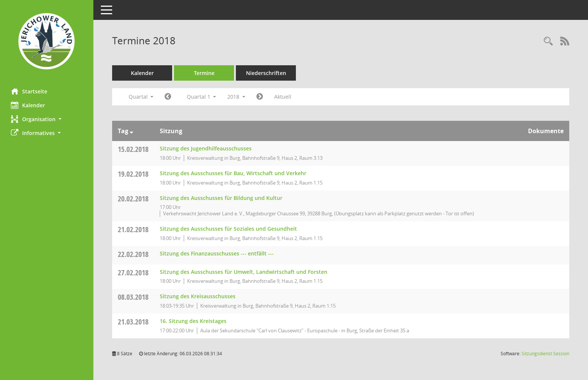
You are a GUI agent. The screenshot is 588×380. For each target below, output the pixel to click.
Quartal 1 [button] (202, 97)
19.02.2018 (133, 174)
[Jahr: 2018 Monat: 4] (260, 97)
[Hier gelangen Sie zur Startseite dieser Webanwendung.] (47, 41)
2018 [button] (237, 97)
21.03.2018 (133, 322)
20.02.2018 (133, 199)
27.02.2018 (133, 273)
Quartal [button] (141, 97)
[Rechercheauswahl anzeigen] (548, 41)
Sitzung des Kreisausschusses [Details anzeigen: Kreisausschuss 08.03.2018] (198, 296)
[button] (47, 119)
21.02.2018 (133, 229)
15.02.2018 (133, 149)
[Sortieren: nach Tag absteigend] (132, 131)
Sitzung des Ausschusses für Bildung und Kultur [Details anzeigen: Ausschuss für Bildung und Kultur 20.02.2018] (221, 198)
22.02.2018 (133, 254)
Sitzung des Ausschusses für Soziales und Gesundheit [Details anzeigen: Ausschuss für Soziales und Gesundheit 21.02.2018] (229, 229)
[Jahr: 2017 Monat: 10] (168, 97)
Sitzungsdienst (545, 354)
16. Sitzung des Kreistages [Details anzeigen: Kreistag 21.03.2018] (193, 321)
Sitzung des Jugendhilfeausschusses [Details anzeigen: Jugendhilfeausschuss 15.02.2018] (206, 148)
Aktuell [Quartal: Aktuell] (283, 97)
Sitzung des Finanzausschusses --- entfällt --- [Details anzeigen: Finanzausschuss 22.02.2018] (217, 253)
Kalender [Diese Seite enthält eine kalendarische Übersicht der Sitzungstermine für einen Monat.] (28, 105)
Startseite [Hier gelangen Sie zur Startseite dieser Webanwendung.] (29, 91)
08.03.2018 (133, 297)
